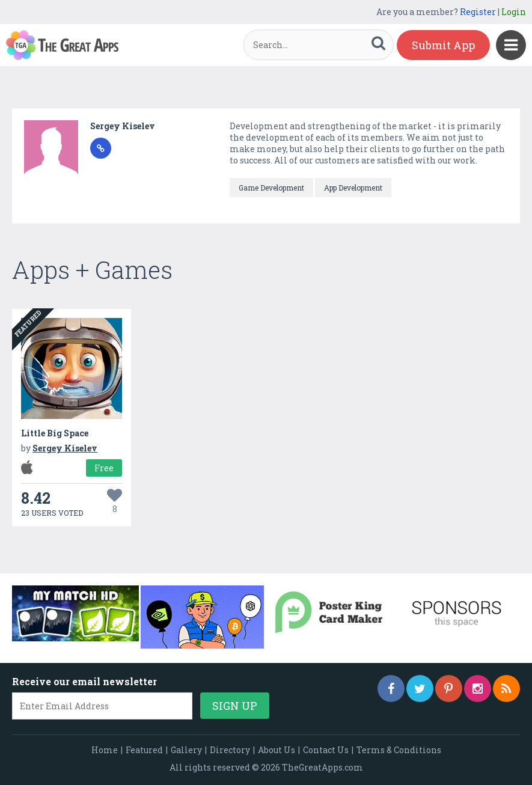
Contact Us (326, 750)
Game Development (271, 188)
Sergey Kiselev (123, 126)
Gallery (186, 750)
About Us (277, 750)
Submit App (443, 45)
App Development (353, 188)
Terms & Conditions (399, 750)
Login (514, 12)
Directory (230, 750)
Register (478, 12)
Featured (144, 750)
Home (105, 750)
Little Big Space (55, 433)
